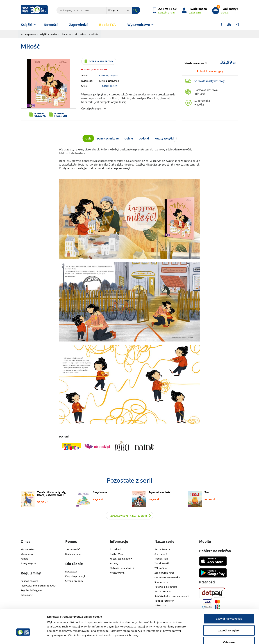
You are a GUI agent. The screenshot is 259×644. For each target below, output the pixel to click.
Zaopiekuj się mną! (164, 573)
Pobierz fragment (61, 114)
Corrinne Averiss (109, 75)
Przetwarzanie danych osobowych (38, 585)
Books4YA (107, 25)
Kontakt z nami (73, 554)
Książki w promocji (75, 576)
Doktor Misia (117, 554)
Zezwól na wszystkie (229, 597)
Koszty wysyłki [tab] (164, 138)
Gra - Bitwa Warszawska (167, 577)
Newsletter (71, 571)
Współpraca (27, 554)
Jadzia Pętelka (162, 549)
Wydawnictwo (139, 25)
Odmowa (229, 620)
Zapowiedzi (78, 25)
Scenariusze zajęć (74, 581)
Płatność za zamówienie (122, 568)
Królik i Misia (161, 559)
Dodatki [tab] (144, 138)
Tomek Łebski (162, 563)
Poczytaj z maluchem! (166, 587)
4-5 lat (54, 34)
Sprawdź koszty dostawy (209, 81)
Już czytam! (161, 554)
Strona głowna (28, 34)
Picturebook (81, 34)
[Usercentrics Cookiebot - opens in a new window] (23, 637)
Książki (26, 25)
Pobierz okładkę (40, 114)
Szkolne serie (161, 582)
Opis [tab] (88, 138)
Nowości (51, 25)
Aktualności (116, 549)
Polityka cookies (29, 581)
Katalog (114, 563)
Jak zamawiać (73, 549)
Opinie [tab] (129, 138)
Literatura (66, 34)
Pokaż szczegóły (192, 637)
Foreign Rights (28, 563)
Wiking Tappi (161, 568)
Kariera (24, 559)
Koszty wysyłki (117, 573)
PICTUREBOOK (109, 86)
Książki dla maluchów (121, 559)
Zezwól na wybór (229, 609)
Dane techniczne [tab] (108, 138)
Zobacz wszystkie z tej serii (129, 516)
